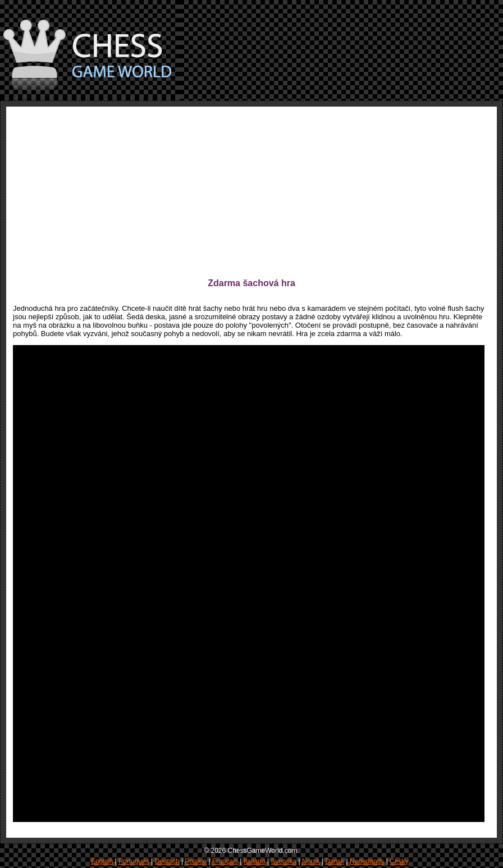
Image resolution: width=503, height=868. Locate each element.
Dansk (335, 861)
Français (225, 861)
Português (134, 861)
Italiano (255, 861)
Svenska (283, 861)
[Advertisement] (202, 192)
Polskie (196, 861)
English (102, 861)
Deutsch (167, 861)
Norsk (311, 861)
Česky (399, 861)
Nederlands (367, 861)
